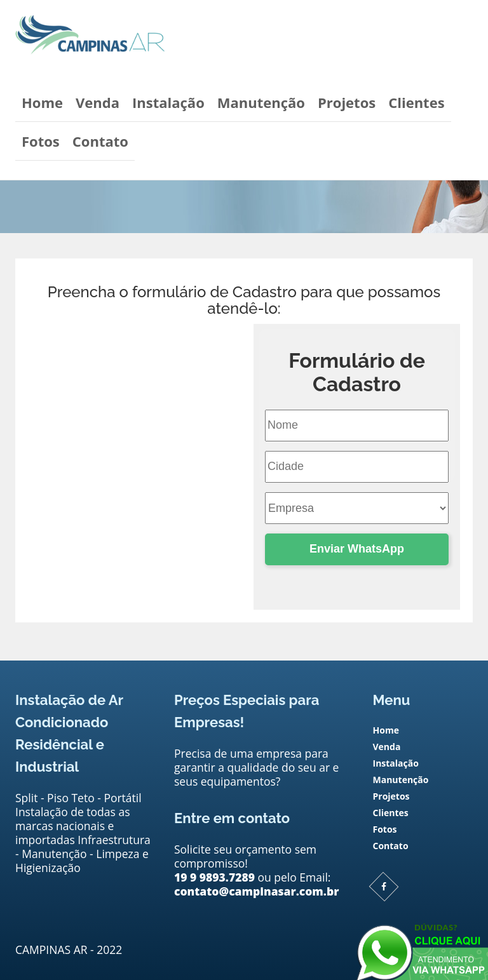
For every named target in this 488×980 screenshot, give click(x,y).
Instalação (168, 102)
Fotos (41, 141)
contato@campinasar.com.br (168, 441)
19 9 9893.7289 (214, 877)
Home (42, 102)
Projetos (347, 102)
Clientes (416, 102)
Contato (100, 141)
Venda (98, 102)
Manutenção (261, 102)
